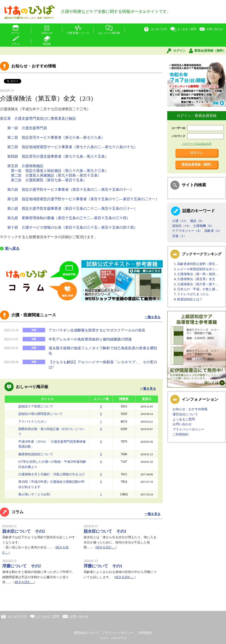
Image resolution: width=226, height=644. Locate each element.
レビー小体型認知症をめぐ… (198, 269)
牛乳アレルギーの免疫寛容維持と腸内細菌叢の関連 (90, 339)
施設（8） (197, 221)
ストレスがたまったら (193, 294)
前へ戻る (12, 248)
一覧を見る (153, 317)
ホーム (16, 33)
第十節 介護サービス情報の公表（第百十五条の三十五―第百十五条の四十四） (73, 227)
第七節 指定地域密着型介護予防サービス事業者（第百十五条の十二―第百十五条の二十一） (84, 199)
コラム (16, 44)
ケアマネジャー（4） (187, 231)
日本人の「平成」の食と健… (198, 289)
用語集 (47, 44)
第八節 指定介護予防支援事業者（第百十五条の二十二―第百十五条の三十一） (73, 208)
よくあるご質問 (187, 29)
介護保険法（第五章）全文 (196, 279)
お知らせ (47, 33)
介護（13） (180, 221)
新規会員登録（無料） (210, 51)
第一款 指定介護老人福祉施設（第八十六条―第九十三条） (60, 171)
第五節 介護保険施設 (26, 166)
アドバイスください (33, 422)
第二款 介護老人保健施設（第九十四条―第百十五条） (56, 175)
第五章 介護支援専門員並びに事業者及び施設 (38, 118)
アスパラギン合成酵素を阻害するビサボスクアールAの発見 (97, 330)
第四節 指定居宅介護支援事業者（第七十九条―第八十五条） (58, 156)
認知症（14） (182, 226)
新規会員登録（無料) (197, 164)
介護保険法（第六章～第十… (198, 284)
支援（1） (179, 236)
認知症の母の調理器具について (40, 414)
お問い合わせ (214, 29)
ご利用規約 (181, 434)
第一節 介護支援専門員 (28, 128)
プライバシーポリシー (188, 429)
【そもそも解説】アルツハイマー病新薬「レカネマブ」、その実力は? (103, 365)
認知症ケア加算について (36, 406)
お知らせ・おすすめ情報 (190, 409)
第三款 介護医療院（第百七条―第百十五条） (49, 180)
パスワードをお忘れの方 (197, 144)
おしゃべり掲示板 (109, 33)
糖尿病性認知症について (36, 454)
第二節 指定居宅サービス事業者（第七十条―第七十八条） (56, 137)
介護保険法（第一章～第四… (198, 274)
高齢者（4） (213, 231)
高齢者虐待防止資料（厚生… (198, 264)
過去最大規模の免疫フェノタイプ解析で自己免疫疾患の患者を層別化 (103, 351)
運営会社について (185, 414)
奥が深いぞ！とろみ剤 (34, 494)
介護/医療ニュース (78, 33)
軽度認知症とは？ (190, 299)
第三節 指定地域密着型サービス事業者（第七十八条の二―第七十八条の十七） (73, 147)
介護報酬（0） (204, 226)
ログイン (179, 51)
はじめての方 (159, 29)
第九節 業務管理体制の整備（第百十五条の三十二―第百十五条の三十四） (69, 218)
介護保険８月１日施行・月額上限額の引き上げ (52, 474)
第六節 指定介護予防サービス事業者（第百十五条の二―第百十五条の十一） (71, 190)
